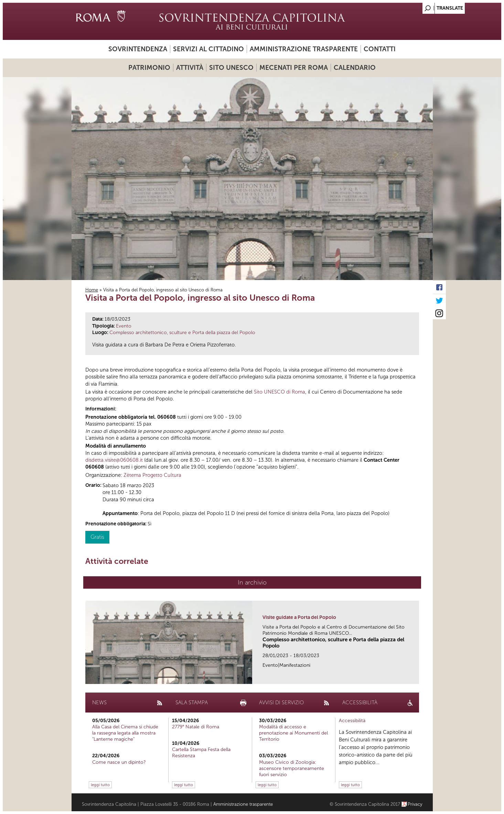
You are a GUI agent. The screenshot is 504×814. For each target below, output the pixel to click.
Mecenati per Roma (294, 68)
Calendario (355, 68)
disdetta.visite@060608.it (114, 460)
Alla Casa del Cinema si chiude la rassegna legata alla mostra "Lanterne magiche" (125, 733)
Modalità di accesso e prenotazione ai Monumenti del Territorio (293, 733)
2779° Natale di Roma (196, 727)
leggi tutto (100, 785)
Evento (124, 326)
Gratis (97, 537)
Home (92, 290)
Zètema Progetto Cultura (152, 475)
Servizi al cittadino (208, 49)
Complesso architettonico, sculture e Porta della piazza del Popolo (182, 333)
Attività (190, 68)
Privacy (415, 804)
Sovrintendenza (138, 49)
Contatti (380, 49)
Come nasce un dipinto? (119, 762)
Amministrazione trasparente (304, 49)
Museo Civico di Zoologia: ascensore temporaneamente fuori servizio (292, 768)
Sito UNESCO (231, 68)
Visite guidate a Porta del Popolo (299, 617)
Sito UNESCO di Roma (280, 392)
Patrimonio (149, 68)
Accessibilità (352, 721)
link (416, 677)
